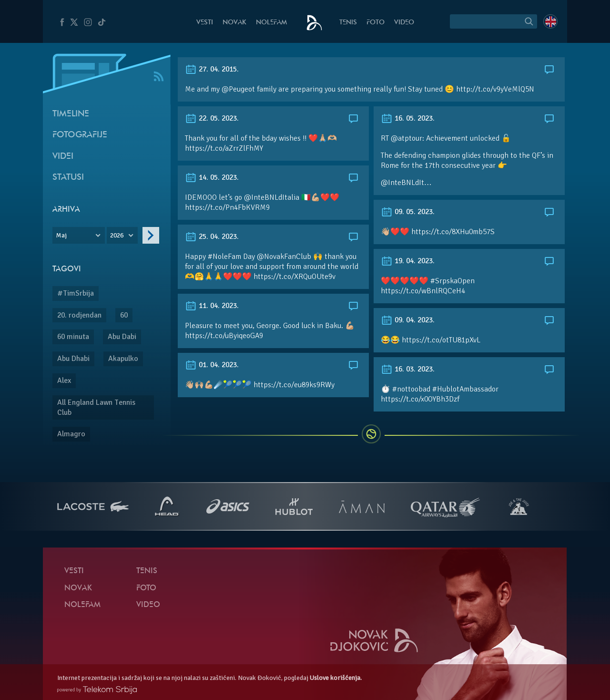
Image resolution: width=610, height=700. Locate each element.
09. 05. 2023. (408, 212)
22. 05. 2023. (212, 118)
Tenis (348, 23)
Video (404, 23)
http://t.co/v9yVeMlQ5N (495, 89)
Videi (63, 157)
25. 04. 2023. (212, 237)
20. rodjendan (79, 315)
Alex (64, 381)
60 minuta (73, 337)
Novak (234, 23)
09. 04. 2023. (408, 320)
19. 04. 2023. (408, 261)
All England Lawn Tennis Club (96, 407)
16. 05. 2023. (408, 118)
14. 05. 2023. (212, 177)
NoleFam (271, 23)
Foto (376, 23)
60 (124, 315)
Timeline (71, 114)
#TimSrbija (76, 293)
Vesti (205, 23)
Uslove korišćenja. (336, 678)
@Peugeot (238, 89)
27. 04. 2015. (212, 69)
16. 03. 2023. (408, 369)
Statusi (68, 178)
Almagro (71, 434)
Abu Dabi (122, 337)
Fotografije (80, 135)
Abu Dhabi (73, 359)
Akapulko (123, 359)
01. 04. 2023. (212, 365)
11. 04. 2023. (212, 306)
